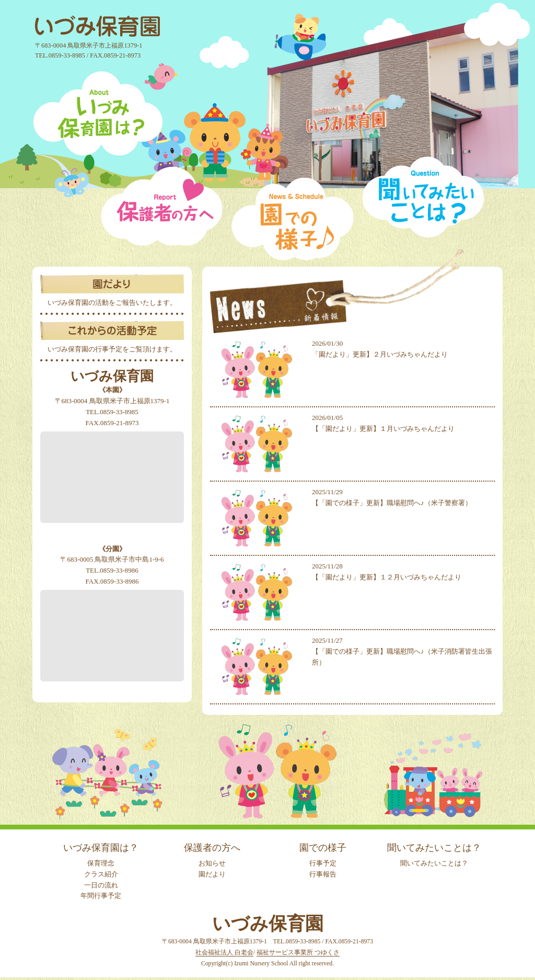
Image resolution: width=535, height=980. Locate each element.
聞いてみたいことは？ (434, 848)
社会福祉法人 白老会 (224, 953)
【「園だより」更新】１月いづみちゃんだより (383, 429)
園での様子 (323, 848)
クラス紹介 (101, 874)
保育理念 (101, 863)
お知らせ (212, 863)
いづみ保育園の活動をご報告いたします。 (112, 303)
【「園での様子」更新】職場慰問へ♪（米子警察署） (392, 503)
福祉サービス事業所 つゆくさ (298, 953)
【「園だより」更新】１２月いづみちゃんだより (387, 577)
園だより (212, 874)
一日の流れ (101, 885)
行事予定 (323, 863)
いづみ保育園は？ (101, 848)
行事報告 (323, 874)
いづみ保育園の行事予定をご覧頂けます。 (112, 349)
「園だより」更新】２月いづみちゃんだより (380, 354)
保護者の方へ (212, 848)
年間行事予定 (101, 896)
